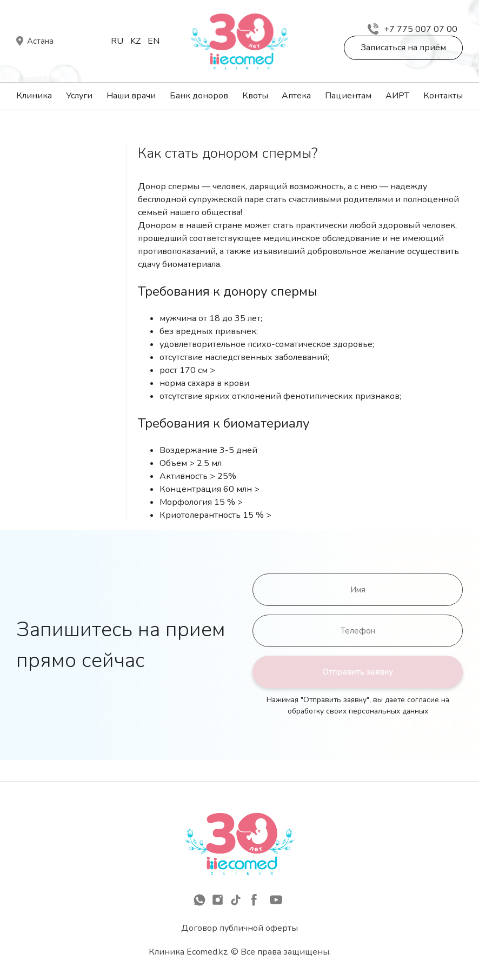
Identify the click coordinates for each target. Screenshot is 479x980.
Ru (117, 41)
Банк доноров (199, 96)
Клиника (34, 96)
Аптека (296, 96)
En (154, 41)
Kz (135, 41)
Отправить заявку (358, 672)
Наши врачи (131, 96)
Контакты (443, 96)
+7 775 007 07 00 (413, 29)
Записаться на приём (403, 48)
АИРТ (397, 96)
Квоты (255, 96)
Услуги (79, 96)
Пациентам (348, 96)
